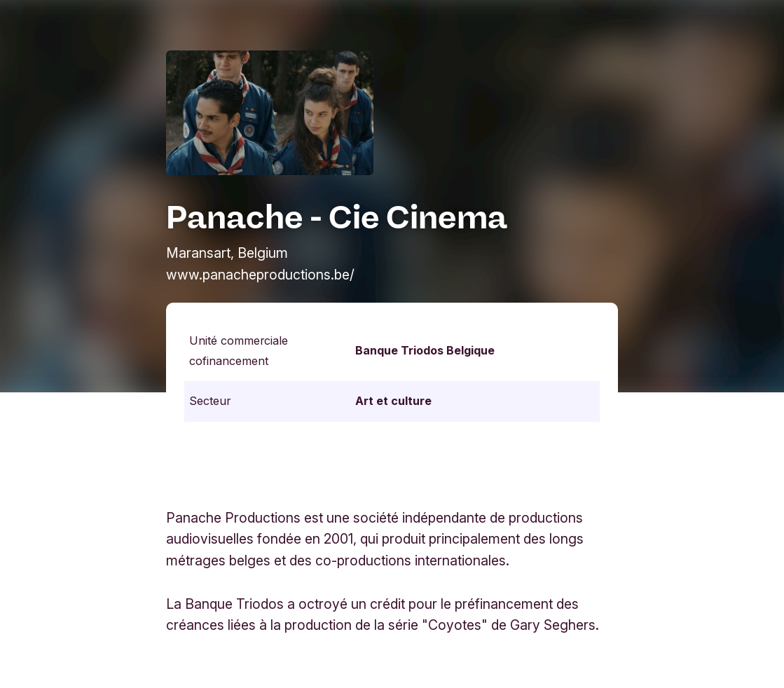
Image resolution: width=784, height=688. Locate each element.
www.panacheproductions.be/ (260, 275)
